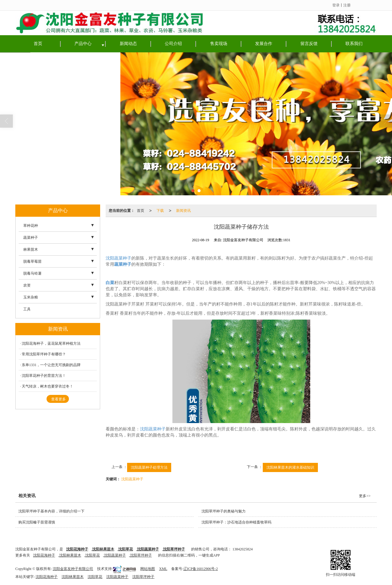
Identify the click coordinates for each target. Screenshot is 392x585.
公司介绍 (173, 44)
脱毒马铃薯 (32, 273)
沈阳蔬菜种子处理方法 (149, 467)
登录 (336, 5)
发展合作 (264, 44)
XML (163, 569)
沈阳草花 (92, 555)
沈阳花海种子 (44, 555)
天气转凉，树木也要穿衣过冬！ (47, 386)
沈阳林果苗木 (70, 555)
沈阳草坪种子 (141, 555)
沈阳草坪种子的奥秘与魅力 (224, 511)
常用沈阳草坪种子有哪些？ (44, 354)
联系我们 (354, 44)
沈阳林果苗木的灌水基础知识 (290, 467)
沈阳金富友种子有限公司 (73, 569)
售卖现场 (219, 44)
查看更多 (58, 399)
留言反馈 (309, 44)
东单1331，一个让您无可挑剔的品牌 (51, 365)
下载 (160, 211)
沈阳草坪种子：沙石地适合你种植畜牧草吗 (236, 522)
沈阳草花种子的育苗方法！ (44, 376)
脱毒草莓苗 (32, 261)
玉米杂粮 (31, 297)
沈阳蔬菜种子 (119, 258)
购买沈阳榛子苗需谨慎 (37, 522)
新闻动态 (128, 44)
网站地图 (148, 569)
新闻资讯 (183, 211)
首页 (38, 44)
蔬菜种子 (31, 238)
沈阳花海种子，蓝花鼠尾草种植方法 (51, 343)
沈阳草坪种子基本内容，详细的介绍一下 (51, 511)
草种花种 (31, 226)
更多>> (365, 496)
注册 (347, 5)
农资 (27, 285)
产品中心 (83, 44)
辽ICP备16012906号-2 (201, 569)
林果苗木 (31, 249)
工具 (27, 309)
